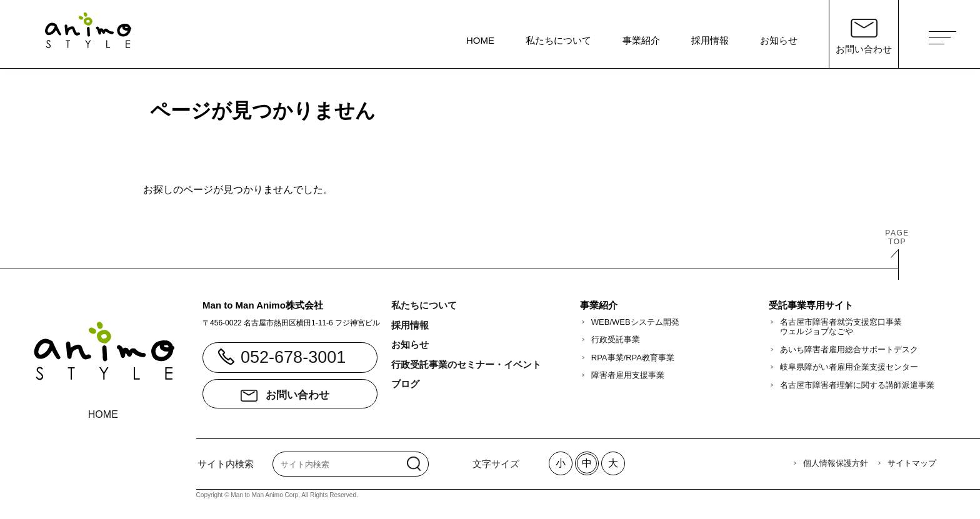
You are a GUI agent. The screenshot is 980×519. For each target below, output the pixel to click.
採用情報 (710, 40)
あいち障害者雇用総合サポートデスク (849, 349)
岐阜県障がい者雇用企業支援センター (849, 367)
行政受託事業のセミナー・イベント (466, 364)
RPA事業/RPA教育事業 (633, 358)
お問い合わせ (297, 395)
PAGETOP (897, 237)
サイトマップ (912, 463)
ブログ (405, 384)
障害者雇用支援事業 (628, 375)
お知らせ (779, 40)
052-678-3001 (293, 357)
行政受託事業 (616, 339)
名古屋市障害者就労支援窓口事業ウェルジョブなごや (841, 327)
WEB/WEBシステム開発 (635, 322)
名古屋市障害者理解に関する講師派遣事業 (857, 385)
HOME (480, 40)
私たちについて (558, 40)
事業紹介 (641, 40)
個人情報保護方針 (836, 463)
